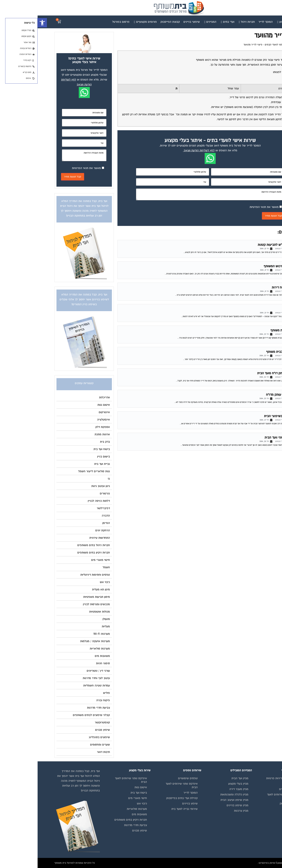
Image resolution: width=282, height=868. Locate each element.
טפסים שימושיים (150, 778)
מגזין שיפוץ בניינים (200, 805)
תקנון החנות (254, 814)
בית (259, 784)
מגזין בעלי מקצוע (201, 784)
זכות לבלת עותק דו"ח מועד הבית (241, 373)
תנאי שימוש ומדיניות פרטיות (245, 778)
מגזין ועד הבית (202, 778)
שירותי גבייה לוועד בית (147, 809)
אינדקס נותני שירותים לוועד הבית (245, 796)
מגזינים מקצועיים (252, 789)
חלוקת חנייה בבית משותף (245, 352)
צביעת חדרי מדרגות (98, 825)
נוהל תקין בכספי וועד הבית (245, 438)
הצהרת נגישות (253, 820)
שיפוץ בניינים (152, 804)
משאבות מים (102, 814)
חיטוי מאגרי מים (100, 798)
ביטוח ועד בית (101, 793)
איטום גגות (103, 787)
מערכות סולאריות (99, 809)
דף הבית (261, 45)
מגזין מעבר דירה (201, 789)
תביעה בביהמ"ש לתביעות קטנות (241, 245)
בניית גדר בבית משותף (247, 330)
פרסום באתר (254, 809)
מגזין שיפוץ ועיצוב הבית (197, 800)
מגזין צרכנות (204, 811)
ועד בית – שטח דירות (248, 287)
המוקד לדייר (153, 793)
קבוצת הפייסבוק (252, 804)
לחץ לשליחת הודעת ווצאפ (162, 150)
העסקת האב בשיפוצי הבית (244, 416)
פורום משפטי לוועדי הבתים (241, 45)
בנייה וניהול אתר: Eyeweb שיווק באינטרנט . (242, 863)
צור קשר (256, 825)
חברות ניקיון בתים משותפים (93, 820)
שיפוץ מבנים (102, 831)
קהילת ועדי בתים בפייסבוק (144, 798)
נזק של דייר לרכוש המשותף (244, 266)
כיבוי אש (104, 804)
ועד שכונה (255, 309)
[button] (5, 23)
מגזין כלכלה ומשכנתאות (197, 794)
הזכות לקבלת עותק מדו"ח (245, 395)
